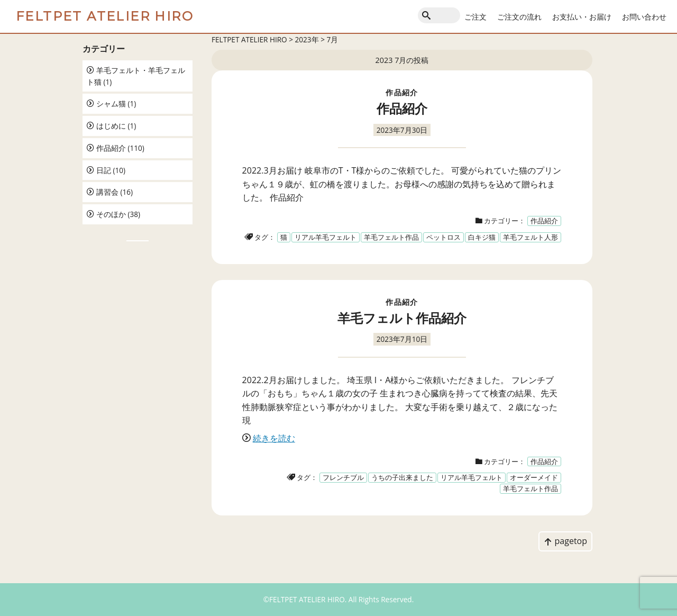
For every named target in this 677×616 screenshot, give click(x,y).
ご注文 (475, 17)
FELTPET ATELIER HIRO (105, 16)
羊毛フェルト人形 (530, 237)
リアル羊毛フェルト (326, 237)
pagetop (565, 541)
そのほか (111, 214)
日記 (104, 170)
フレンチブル (343, 477)
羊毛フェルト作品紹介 (402, 318)
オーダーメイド (534, 477)
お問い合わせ (644, 17)
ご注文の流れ (519, 17)
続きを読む (274, 438)
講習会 (107, 192)
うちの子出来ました (402, 477)
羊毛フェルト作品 (391, 237)
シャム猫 (111, 103)
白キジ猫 (482, 237)
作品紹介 (111, 148)
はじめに (111, 126)
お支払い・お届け (582, 17)
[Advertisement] (138, 416)
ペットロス (443, 237)
